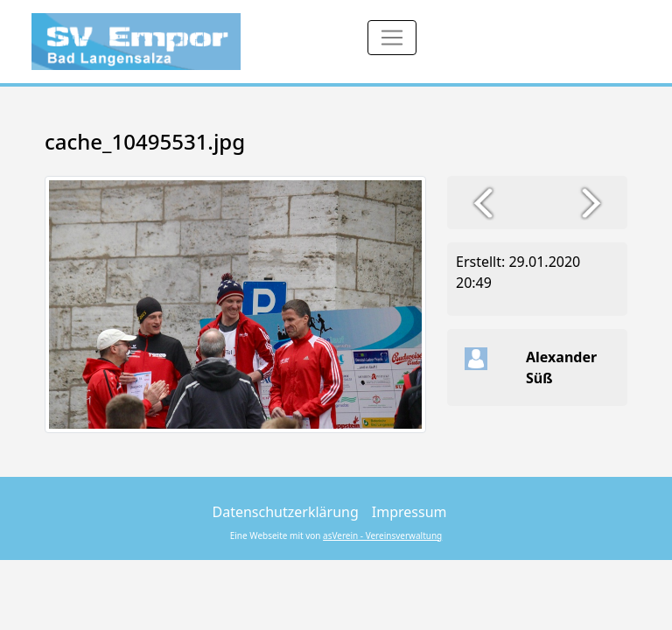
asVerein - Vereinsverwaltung (382, 535)
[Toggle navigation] (392, 38)
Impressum (409, 512)
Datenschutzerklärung (286, 512)
